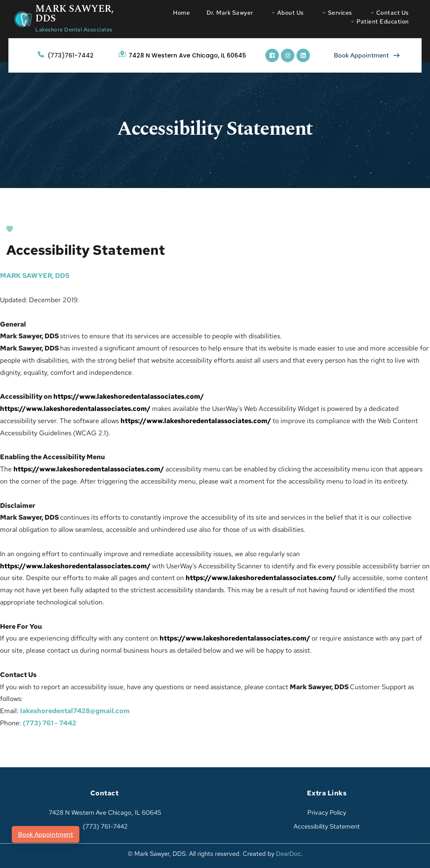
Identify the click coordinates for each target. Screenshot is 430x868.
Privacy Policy (327, 813)
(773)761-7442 (71, 55)
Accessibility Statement (327, 826)
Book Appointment (46, 834)
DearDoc (288, 854)
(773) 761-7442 (104, 826)
